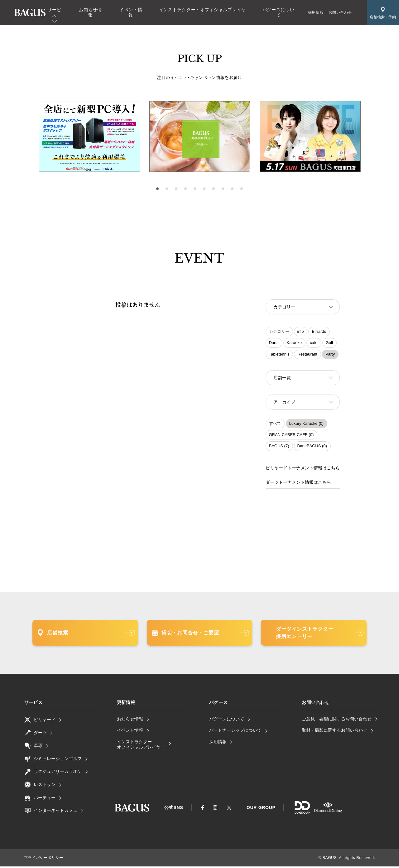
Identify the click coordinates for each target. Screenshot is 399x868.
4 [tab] (185, 189)
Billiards (319, 332)
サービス (55, 12)
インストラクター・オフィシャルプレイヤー (202, 12)
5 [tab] (195, 189)
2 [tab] (167, 189)
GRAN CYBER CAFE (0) (291, 436)
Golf (329, 343)
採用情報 (316, 12)
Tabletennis (279, 355)
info (301, 332)
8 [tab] (223, 189)
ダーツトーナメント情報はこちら (298, 484)
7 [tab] (214, 189)
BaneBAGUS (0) (312, 448)
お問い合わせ (340, 12)
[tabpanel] (200, 136)
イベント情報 (131, 12)
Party (330, 355)
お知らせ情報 (90, 12)
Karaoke (294, 343)
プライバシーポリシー (44, 860)
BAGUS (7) (279, 448)
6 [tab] (204, 189)
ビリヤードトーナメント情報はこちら (303, 470)
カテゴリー (279, 332)
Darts (274, 343)
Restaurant (307, 355)
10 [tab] (242, 189)
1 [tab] (157, 189)
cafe (314, 343)
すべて (275, 425)
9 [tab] (232, 189)
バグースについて (279, 12)
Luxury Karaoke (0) (307, 425)
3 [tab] (176, 189)
